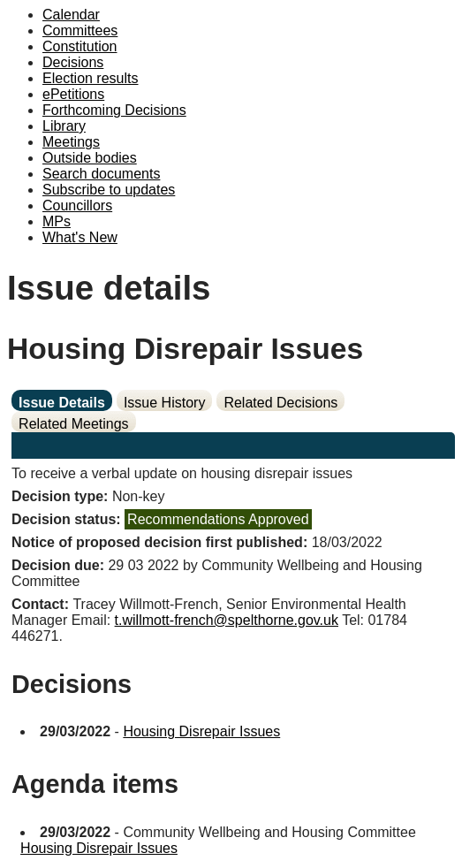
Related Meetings (74, 424)
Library (64, 126)
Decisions (73, 62)
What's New (80, 237)
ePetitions (73, 94)
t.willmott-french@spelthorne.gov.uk (227, 620)
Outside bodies (90, 158)
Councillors (77, 206)
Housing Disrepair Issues (201, 731)
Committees (80, 30)
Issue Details (62, 403)
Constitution (80, 46)
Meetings (71, 142)
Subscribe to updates (109, 190)
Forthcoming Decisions (114, 110)
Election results (91, 78)
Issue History (164, 403)
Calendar (71, 15)
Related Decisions (280, 403)
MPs (57, 221)
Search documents (101, 174)
